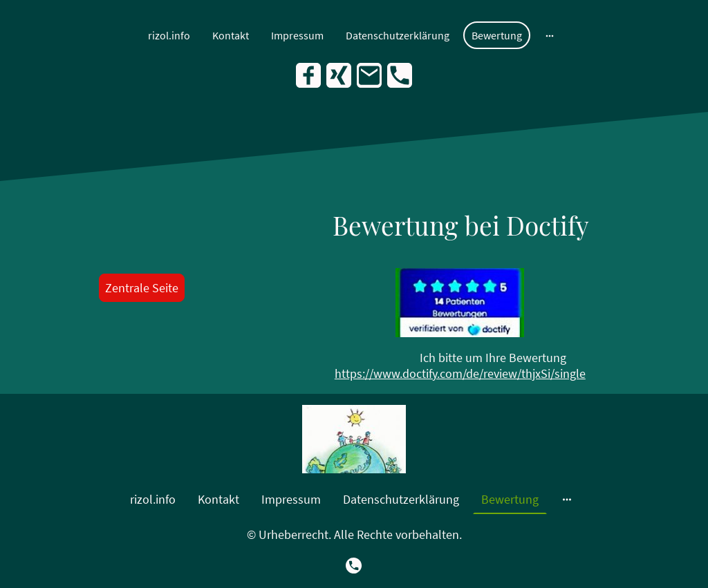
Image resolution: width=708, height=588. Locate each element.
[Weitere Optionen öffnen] (550, 35)
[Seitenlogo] (354, 439)
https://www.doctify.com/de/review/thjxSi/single (460, 373)
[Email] (369, 75)
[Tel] (400, 75)
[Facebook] (308, 75)
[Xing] (339, 75)
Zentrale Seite (142, 288)
